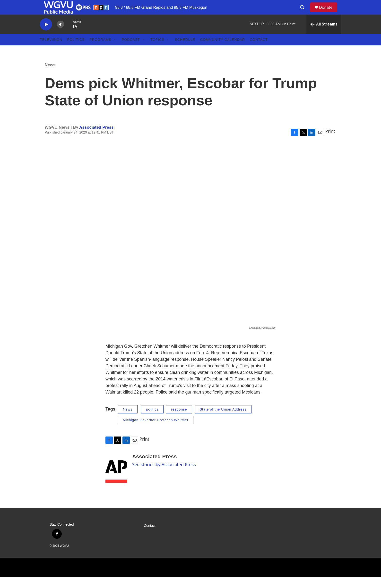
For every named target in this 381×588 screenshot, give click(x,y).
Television (51, 50)
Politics (76, 50)
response (179, 420)
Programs (100, 50)
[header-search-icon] (304, 13)
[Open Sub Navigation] (115, 50)
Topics (157, 50)
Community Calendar (223, 50)
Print (330, 142)
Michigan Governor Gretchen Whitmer (156, 431)
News (50, 76)
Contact (259, 50)
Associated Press (96, 138)
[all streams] (324, 35)
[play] (46, 35)
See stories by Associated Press (164, 475)
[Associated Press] (116, 479)
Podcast (131, 50)
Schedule (185, 50)
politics (152, 420)
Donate (329, 13)
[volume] (61, 35)
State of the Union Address (223, 420)
